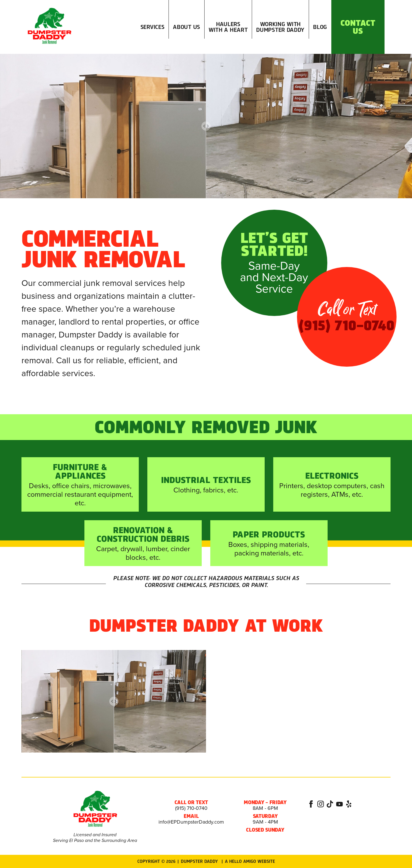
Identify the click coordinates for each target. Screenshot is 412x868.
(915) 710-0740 (191, 808)
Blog (320, 27)
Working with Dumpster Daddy (280, 27)
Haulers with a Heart (228, 27)
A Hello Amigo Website (250, 861)
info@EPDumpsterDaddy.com (191, 822)
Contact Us (358, 27)
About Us (186, 27)
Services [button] (152, 39)
